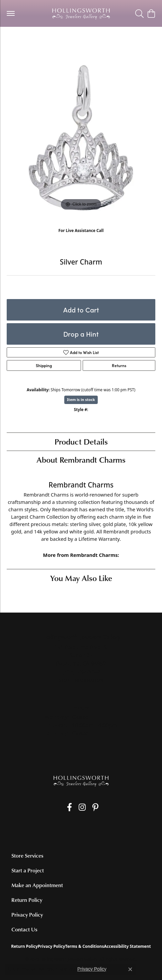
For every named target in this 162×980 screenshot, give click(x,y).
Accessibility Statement (127, 946)
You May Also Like (81, 578)
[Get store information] (81, 680)
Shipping (44, 365)
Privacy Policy (27, 915)
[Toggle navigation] (11, 13)
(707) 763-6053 (81, 238)
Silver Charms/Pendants (35, 40)
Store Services (27, 856)
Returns (119, 365)
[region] (81, 138)
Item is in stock (81, 399)
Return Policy (27, 900)
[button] (139, 13)
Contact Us (24, 929)
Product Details (81, 441)
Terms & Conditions (85, 946)
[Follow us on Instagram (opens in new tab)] (82, 807)
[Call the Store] (81, 672)
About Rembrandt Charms (81, 459)
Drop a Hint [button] (81, 334)
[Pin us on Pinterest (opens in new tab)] (95, 807)
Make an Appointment (37, 885)
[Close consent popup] (130, 969)
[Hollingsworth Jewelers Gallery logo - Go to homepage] (81, 13)
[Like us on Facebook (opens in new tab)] (69, 807)
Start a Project (28, 870)
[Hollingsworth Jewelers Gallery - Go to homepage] (81, 781)
